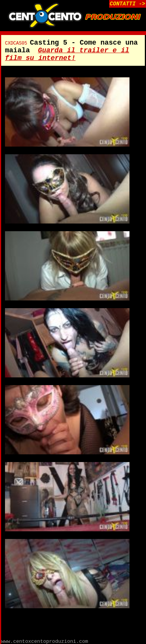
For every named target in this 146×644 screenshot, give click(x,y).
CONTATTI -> (128, 4)
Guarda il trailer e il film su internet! (67, 54)
